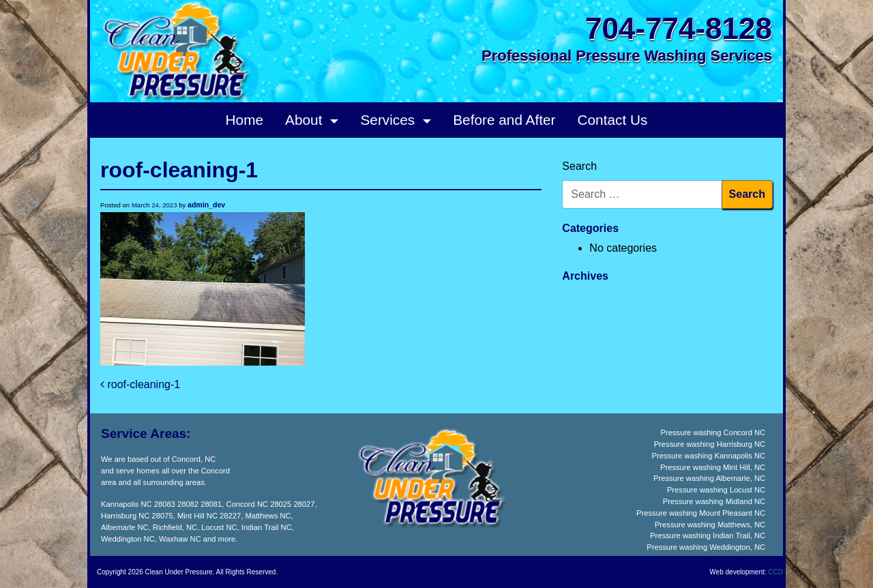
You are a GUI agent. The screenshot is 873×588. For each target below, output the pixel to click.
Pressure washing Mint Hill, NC (713, 467)
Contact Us (613, 120)
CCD (775, 572)
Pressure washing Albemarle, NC (709, 478)
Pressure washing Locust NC (716, 490)
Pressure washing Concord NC (713, 432)
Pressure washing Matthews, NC (710, 525)
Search (579, 166)
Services (389, 120)
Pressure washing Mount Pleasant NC (701, 513)
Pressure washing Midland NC (714, 501)
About (306, 120)
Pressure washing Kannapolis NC (709, 456)
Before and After (504, 120)
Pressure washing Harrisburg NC (710, 444)
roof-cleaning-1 (140, 384)
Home (245, 120)
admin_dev (206, 205)
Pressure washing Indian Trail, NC (708, 535)
